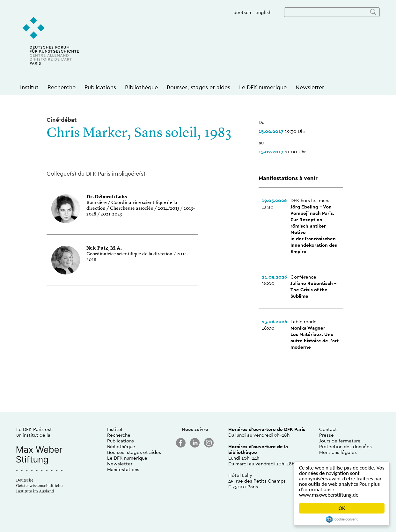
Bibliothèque (141, 87)
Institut (29, 87)
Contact (328, 429)
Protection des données (345, 446)
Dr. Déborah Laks (107, 197)
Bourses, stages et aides (198, 87)
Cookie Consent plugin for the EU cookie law (342, 519)
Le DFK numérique (263, 87)
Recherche (62, 87)
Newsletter (310, 87)
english (263, 12)
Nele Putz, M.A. (104, 248)
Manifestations (123, 469)
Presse (326, 435)
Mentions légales (338, 452)
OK (342, 508)
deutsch (242, 12)
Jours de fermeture (340, 441)
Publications (100, 87)
